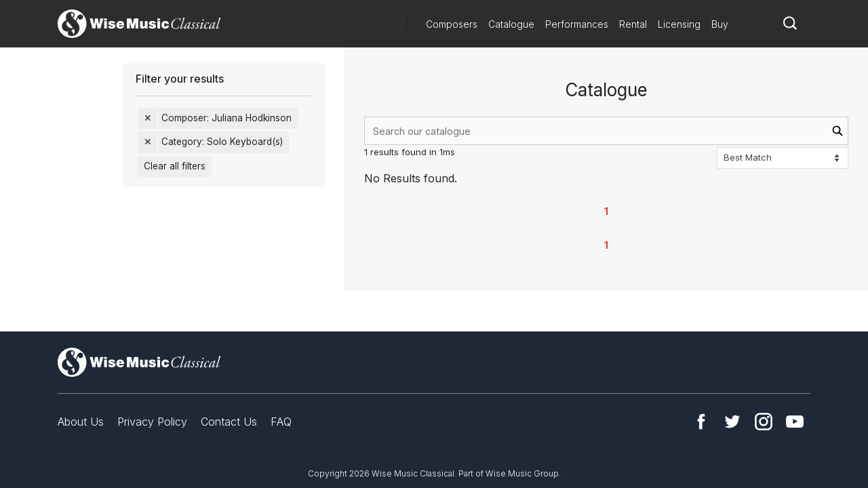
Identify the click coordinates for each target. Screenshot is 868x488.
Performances (577, 24)
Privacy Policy (152, 422)
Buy (720, 24)
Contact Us (229, 422)
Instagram (764, 422)
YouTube (795, 422)
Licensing (679, 24)
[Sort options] (783, 158)
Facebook (701, 422)
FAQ (281, 422)
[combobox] (606, 131)
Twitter (732, 422)
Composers (452, 24)
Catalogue (511, 24)
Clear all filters (175, 166)
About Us (81, 422)
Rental (633, 24)
